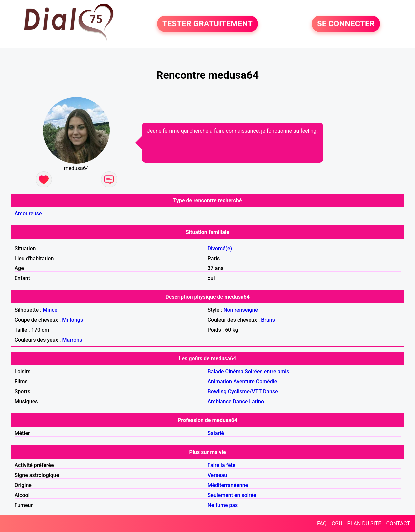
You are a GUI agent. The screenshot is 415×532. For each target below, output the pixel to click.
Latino (256, 402)
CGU (337, 524)
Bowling (217, 392)
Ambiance (220, 402)
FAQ (322, 524)
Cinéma (234, 372)
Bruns (268, 320)
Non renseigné (241, 310)
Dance (240, 402)
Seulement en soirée (232, 495)
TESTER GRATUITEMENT (207, 24)
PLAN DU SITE (364, 524)
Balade (216, 372)
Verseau (217, 475)
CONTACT (398, 524)
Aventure (244, 382)
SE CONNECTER (346, 24)
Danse (270, 392)
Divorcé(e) (220, 248)
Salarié (216, 433)
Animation (220, 382)
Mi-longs (72, 320)
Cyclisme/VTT (245, 392)
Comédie (267, 382)
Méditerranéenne (228, 485)
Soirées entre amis (267, 372)
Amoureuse (28, 213)
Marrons (72, 340)
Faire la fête (222, 465)
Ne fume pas (223, 505)
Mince (50, 310)
